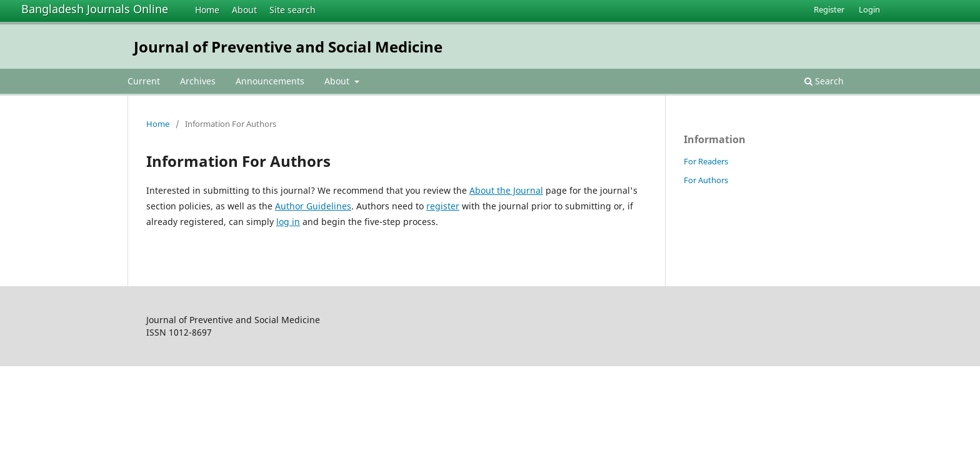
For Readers (706, 161)
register (443, 206)
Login (869, 9)
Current (144, 81)
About (244, 10)
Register (829, 9)
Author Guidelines (313, 206)
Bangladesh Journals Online (95, 9)
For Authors (706, 180)
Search (824, 81)
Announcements (270, 81)
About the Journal (506, 190)
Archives (198, 81)
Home (207, 10)
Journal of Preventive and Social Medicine (288, 47)
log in (288, 222)
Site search (292, 10)
